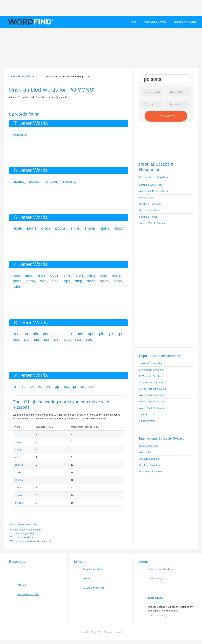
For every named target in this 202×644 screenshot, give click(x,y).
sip (47, 339)
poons (61, 228)
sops (118, 281)
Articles (22, 585)
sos (89, 339)
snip (79, 281)
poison (35, 181)
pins (67, 275)
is (22, 386)
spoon (119, 228)
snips (75, 228)
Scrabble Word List (28, 594)
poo (16, 339)
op (57, 386)
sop (78, 339)
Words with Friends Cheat (153, 191)
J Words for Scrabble (151, 363)
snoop (90, 228)
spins (105, 228)
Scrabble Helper (148, 217)
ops (91, 334)
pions (32, 228)
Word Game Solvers (155, 22)
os (66, 386)
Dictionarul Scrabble (150, 472)
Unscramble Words (150, 210)
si (82, 386)
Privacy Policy (155, 597)
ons (80, 334)
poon (17, 281)
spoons (69, 181)
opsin (18, 228)
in (14, 386)
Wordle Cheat (147, 198)
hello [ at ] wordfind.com (161, 569)
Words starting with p (22, 533)
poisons (20, 134)
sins (55, 281)
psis (43, 281)
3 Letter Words (147, 421)
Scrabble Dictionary (150, 204)
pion (79, 275)
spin (16, 287)
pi (75, 386)
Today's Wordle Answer (152, 223)
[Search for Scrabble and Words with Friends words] (166, 79)
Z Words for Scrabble (151, 370)
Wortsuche (145, 452)
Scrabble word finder (94, 569)
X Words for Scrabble (151, 376)
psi (27, 339)
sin (37, 339)
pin (102, 334)
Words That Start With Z (153, 389)
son (67, 339)
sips (67, 281)
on (48, 386)
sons (91, 281)
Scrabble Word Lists (185, 22)
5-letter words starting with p (26, 530)
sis (56, 339)
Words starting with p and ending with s (32, 541)
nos (57, 334)
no (31, 386)
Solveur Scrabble (149, 446)
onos (41, 275)
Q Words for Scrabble (151, 382)
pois (103, 275)
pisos (46, 228)
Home (133, 22)
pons (116, 275)
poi (122, 334)
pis (112, 334)
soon (104, 281)
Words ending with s (22, 537)
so (91, 386)
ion (25, 334)
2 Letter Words (147, 414)
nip (35, 334)
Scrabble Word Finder (151, 185)
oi (39, 386)
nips (28, 275)
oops (54, 275)
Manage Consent (157, 615)
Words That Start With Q (153, 395)
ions (16, 275)
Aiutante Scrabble (149, 459)
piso (91, 275)
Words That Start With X (153, 408)
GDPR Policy (155, 579)
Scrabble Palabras (149, 465)
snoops (52, 181)
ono (69, 334)
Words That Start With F (153, 402)
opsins (19, 181)
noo (46, 334)
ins (15, 334)
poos (31, 281)
